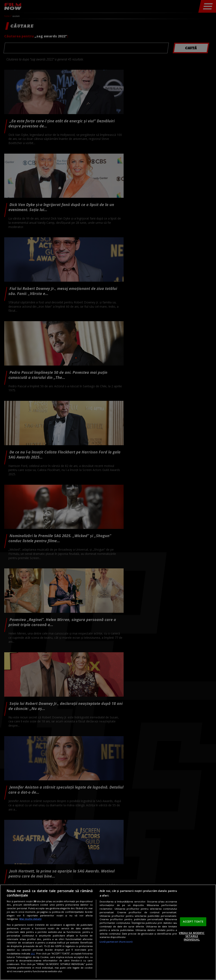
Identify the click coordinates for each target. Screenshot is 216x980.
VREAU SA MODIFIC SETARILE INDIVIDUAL (192, 936)
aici (33, 953)
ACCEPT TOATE (193, 921)
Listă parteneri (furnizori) (116, 942)
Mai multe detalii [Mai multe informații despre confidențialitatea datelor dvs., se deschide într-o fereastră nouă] (30, 919)
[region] (108, 932)
